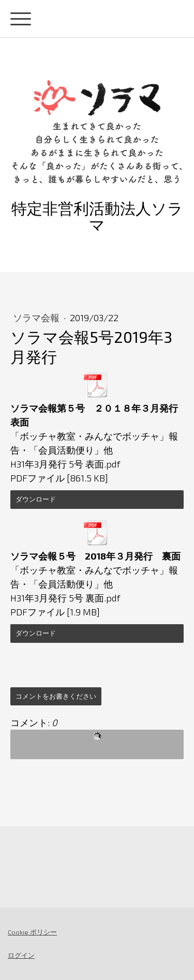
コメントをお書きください (56, 696)
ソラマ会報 (37, 318)
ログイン (21, 955)
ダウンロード (36, 499)
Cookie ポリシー (32, 932)
